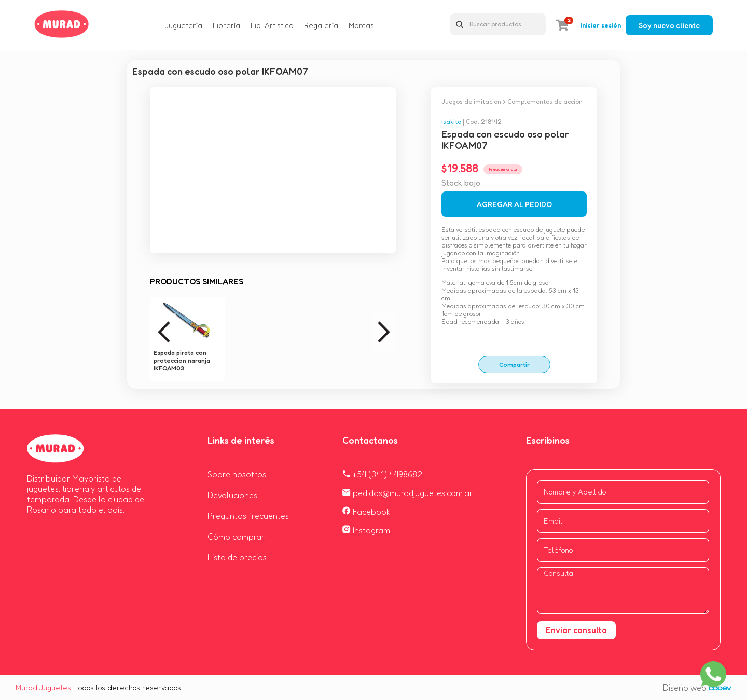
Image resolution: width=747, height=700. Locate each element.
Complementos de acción (545, 101)
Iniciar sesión (601, 25)
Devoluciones (232, 495)
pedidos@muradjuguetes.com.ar (407, 493)
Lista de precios (237, 557)
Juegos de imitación (471, 101)
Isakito (451, 122)
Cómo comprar (236, 537)
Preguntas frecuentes (248, 516)
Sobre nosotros (237, 474)
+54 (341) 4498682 (382, 474)
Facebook (366, 512)
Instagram (366, 530)
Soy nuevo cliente (669, 25)
